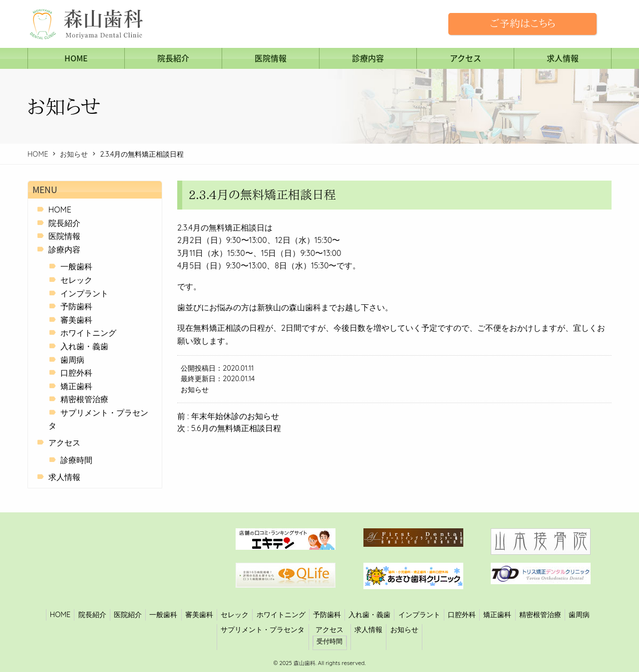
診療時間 (76, 460)
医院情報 (271, 58)
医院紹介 (128, 615)
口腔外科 (76, 373)
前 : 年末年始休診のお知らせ (228, 416)
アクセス (466, 58)
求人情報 (563, 58)
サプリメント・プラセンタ (263, 630)
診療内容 (368, 58)
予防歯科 (76, 306)
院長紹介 (173, 58)
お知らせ (74, 154)
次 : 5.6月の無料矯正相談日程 (229, 428)
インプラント (84, 293)
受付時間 (329, 641)
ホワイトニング (88, 333)
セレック (76, 280)
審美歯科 (76, 320)
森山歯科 (304, 663)
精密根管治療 (84, 399)
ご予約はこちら (522, 23)
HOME (76, 58)
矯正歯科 (76, 386)
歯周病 (72, 360)
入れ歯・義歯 (84, 346)
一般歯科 (76, 266)
